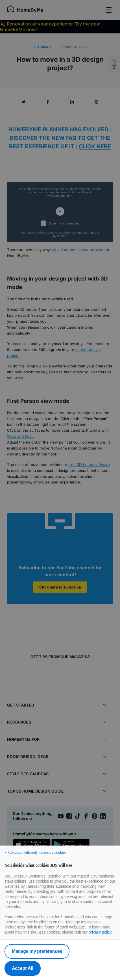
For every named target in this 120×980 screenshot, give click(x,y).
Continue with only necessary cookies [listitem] (37, 852)
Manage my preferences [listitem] (37, 951)
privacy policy (100, 932)
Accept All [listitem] (23, 968)
